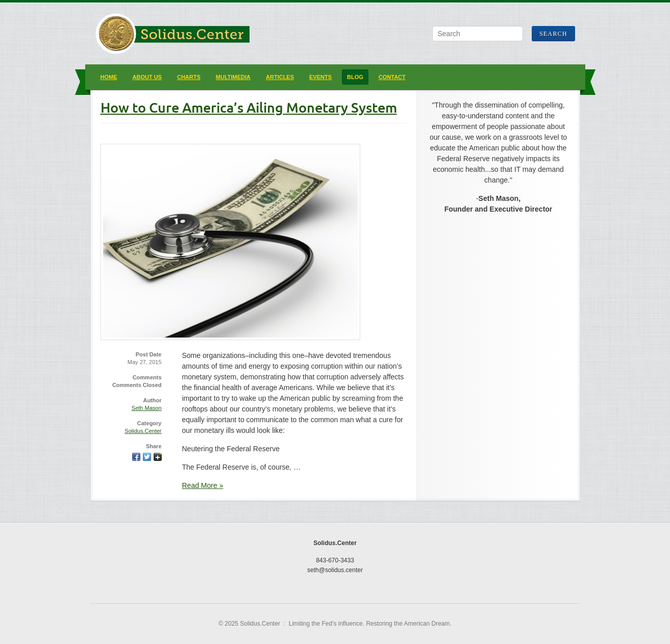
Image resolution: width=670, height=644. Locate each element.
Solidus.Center (143, 431)
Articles (280, 77)
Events (320, 77)
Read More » (203, 485)
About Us (147, 77)
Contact (392, 77)
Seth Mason (147, 408)
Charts (189, 77)
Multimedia (233, 77)
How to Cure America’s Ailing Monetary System (249, 108)
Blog (355, 77)
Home (109, 77)
